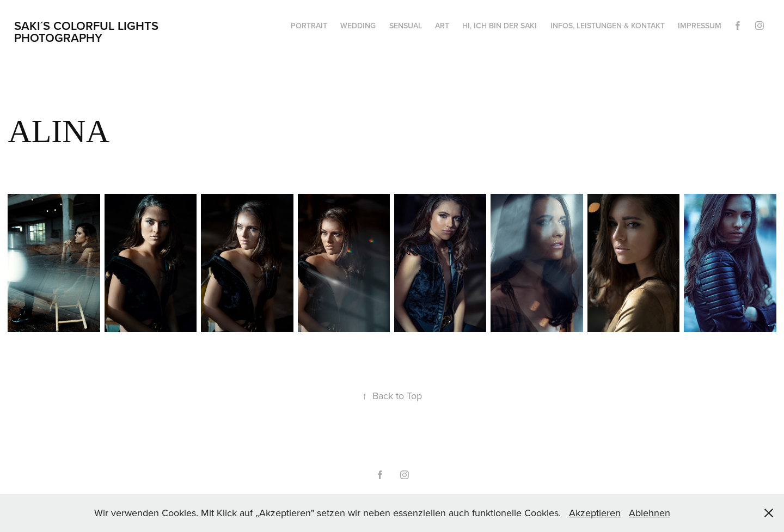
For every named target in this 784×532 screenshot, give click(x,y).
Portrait (309, 26)
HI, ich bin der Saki (500, 26)
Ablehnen (650, 513)
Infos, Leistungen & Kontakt (608, 26)
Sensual (406, 26)
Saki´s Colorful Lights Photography (88, 32)
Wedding (358, 26)
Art (442, 26)
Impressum (700, 26)
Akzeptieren (595, 513)
